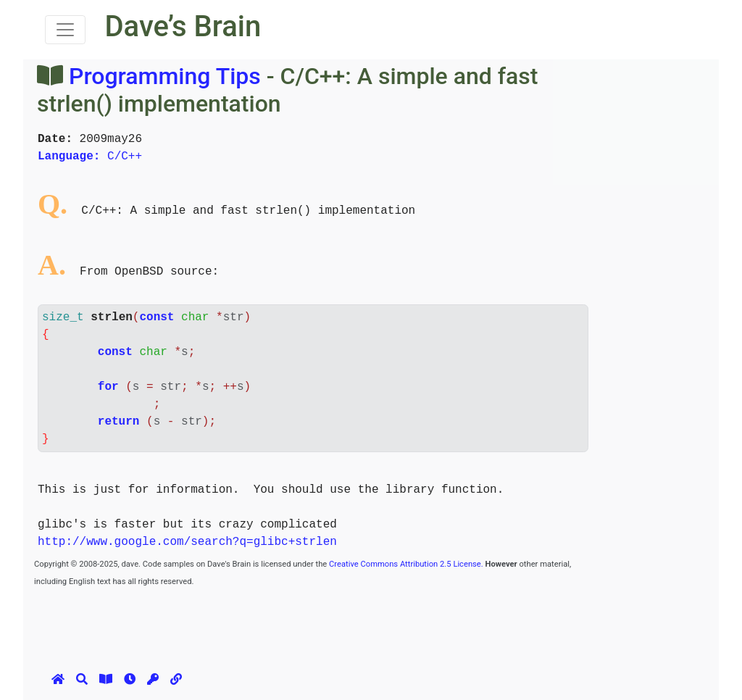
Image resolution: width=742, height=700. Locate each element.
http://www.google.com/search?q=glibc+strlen (187, 542)
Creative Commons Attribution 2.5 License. (406, 564)
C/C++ (90, 157)
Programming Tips (165, 76)
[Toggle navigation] (65, 30)
